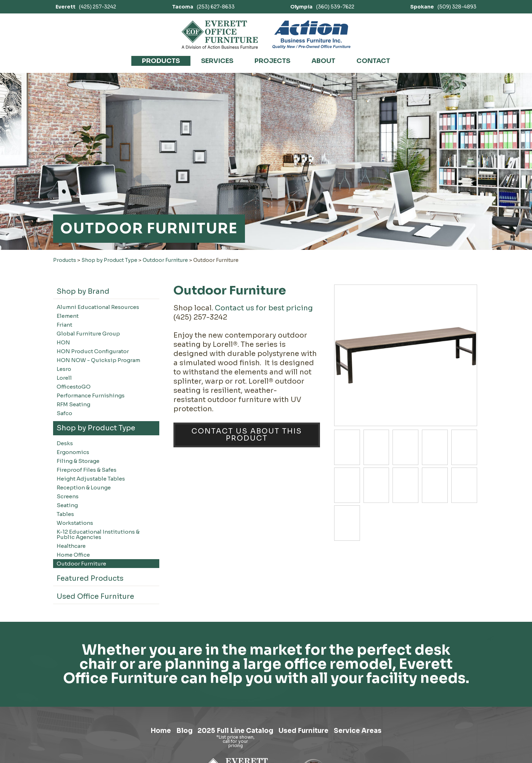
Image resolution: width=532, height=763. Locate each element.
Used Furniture (309, 732)
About (323, 61)
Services (217, 61)
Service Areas (371, 732)
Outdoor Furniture (165, 260)
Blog (174, 732)
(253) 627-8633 (203, 7)
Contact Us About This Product (247, 435)
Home (146, 732)
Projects (272, 61)
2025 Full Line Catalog (232, 732)
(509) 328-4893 (443, 7)
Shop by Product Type (109, 260)
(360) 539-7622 (322, 7)
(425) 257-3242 (86, 7)
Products (161, 61)
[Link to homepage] (220, 35)
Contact (373, 61)
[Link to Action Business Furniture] (311, 35)
